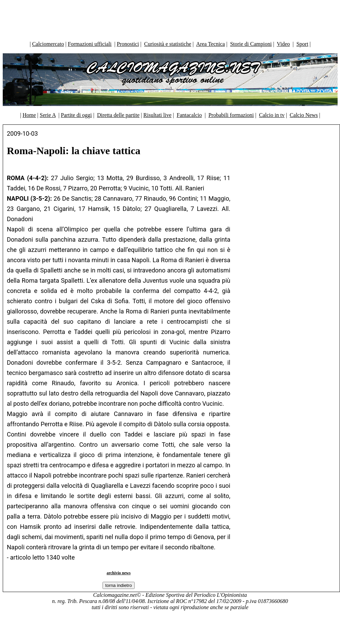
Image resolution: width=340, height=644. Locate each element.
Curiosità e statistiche (168, 44)
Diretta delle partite (118, 115)
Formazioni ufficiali (90, 44)
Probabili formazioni (231, 115)
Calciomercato (48, 44)
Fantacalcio (189, 115)
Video (283, 44)
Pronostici (128, 44)
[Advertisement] (170, 19)
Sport (302, 44)
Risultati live (158, 115)
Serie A (48, 115)
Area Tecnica (210, 44)
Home (29, 115)
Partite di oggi (76, 115)
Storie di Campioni (251, 44)
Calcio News (304, 115)
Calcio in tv (272, 115)
